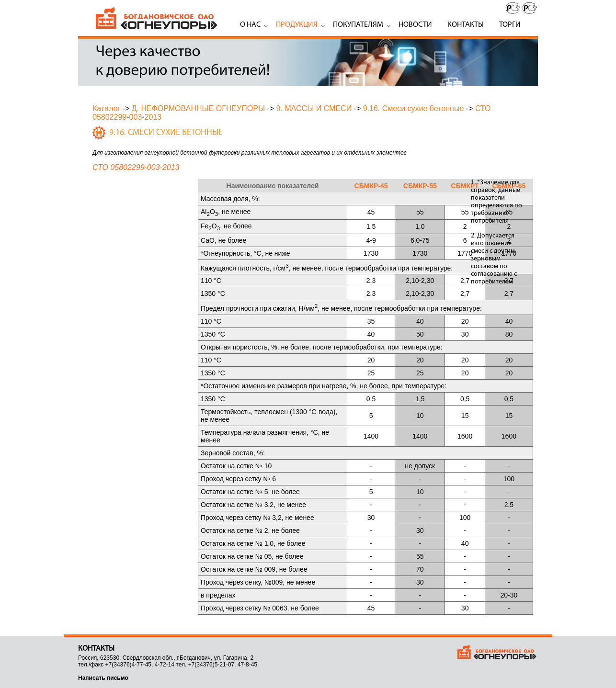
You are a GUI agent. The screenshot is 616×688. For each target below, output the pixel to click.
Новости (415, 25)
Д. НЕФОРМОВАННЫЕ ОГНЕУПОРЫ (198, 108)
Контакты (466, 25)
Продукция (297, 25)
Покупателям (358, 25)
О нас (250, 25)
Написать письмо (103, 678)
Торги (510, 25)
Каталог (106, 108)
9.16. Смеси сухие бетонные (414, 108)
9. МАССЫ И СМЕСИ (314, 108)
